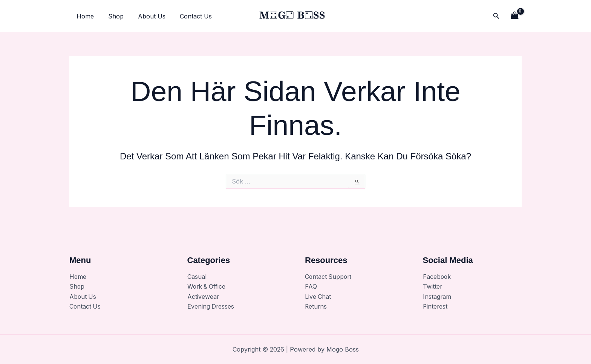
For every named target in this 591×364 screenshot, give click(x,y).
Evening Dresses (211, 307)
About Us (146, 16)
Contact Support (329, 277)
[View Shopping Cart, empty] (514, 16)
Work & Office (207, 287)
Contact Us (188, 16)
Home (84, 16)
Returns (316, 307)
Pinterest (436, 307)
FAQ (311, 287)
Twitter (433, 287)
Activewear (203, 297)
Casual (197, 277)
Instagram (437, 297)
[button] (496, 16)
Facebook (437, 277)
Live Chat (318, 297)
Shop (113, 16)
